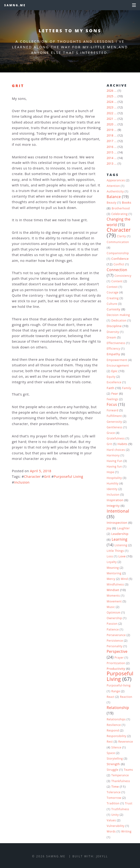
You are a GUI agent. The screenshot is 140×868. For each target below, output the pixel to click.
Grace (111, 433)
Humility (113, 483)
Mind (124, 579)
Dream (111, 337)
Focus (112, 404)
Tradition (113, 803)
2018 (110, 135)
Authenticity (115, 191)
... (116, 91)
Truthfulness (120, 809)
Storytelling (115, 759)
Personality (115, 646)
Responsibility (116, 736)
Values (111, 820)
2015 (110, 152)
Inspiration (115, 500)
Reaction (126, 697)
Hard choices (116, 450)
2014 (110, 158)
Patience (113, 629)
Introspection (117, 523)
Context (112, 287)
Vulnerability (116, 826)
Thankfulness (121, 781)
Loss (110, 556)
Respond (113, 730)
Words (111, 831)
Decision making (118, 315)
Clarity (121, 236)
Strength (113, 764)
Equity (111, 377)
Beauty (111, 203)
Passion (112, 624)
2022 (110, 113)
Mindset (113, 590)
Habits (122, 444)
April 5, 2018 (41, 471)
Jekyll (102, 856)
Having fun (114, 467)
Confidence (120, 259)
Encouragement (118, 366)
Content (117, 281)
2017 (110, 141)
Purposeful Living (68, 476)
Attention (113, 186)
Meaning (113, 568)
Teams (128, 770)
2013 (110, 163)
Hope (110, 472)
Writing (126, 831)
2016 (110, 147)
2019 (110, 130)
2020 (110, 124)
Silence (116, 747)
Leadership (120, 534)
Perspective (117, 651)
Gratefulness (116, 438)
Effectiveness (116, 343)
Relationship (118, 708)
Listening (121, 545)
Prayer (119, 658)
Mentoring (114, 573)
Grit (18, 86)
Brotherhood (121, 208)
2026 (110, 91)
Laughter (123, 528)
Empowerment (117, 360)
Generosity (114, 422)
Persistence (115, 641)
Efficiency (113, 349)
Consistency (123, 276)
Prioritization (116, 663)
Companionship (118, 253)
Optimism (113, 613)
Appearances (116, 180)
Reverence (126, 742)
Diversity (113, 332)
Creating (113, 298)
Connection (117, 270)
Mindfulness (115, 584)
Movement (114, 601)
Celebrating (119, 214)
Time (115, 787)
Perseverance (116, 635)
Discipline (114, 326)
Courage (113, 292)
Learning (120, 539)
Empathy (113, 354)
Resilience (114, 725)
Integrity (113, 506)
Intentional (118, 511)
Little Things (115, 551)
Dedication (119, 320)
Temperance (120, 775)
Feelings (112, 399)
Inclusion (22, 482)
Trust (129, 803)
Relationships (116, 719)
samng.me (15, 5)
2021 (110, 119)
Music (111, 607)
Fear (115, 393)
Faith (110, 388)
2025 (110, 96)
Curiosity (113, 309)
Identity (112, 489)
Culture (112, 304)
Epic (114, 371)
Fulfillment (114, 416)
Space (111, 753)
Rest (110, 742)
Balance (114, 197)
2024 (110, 102)
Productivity (116, 669)
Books (127, 202)
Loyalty (112, 562)
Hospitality (114, 478)
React (111, 697)
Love (122, 556)
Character (32, 476)
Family (127, 388)
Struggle (112, 770)
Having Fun (115, 461)
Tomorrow (114, 798)
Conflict (119, 264)
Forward (112, 410)
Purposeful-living (119, 685)
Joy (109, 528)
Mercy (111, 579)
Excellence (114, 382)
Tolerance (114, 792)
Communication (118, 242)
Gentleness (115, 427)
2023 (110, 107)
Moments (113, 596)
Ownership (114, 618)
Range (116, 691)
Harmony (113, 455)
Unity (115, 815)
